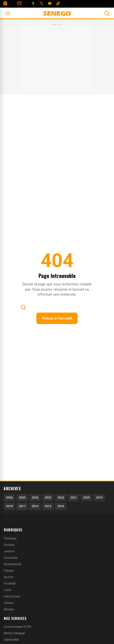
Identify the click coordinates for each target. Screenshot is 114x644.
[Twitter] (41, 3)
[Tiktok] (58, 3)
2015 (48, 506)
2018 (9, 506)
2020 (86, 498)
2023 (48, 498)
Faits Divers (12, 596)
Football (10, 583)
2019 (99, 498)
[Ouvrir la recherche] (107, 13)
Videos (9, 603)
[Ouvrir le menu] (8, 13)
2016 (35, 506)
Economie (11, 558)
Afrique (9, 609)
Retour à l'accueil (57, 318)
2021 (74, 498)
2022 (61, 498)
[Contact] (19, 3)
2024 (35, 498)
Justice (9, 551)
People (9, 571)
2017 (22, 506)
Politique (10, 538)
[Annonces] (5, 3)
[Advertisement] (57, 58)
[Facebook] (33, 3)
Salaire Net (11, 640)
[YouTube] (50, 3)
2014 (61, 506)
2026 (9, 498)
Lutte (7, 590)
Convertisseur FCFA (17, 627)
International (12, 564)
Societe (9, 545)
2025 (22, 498)
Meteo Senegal (14, 633)
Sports (9, 577)
